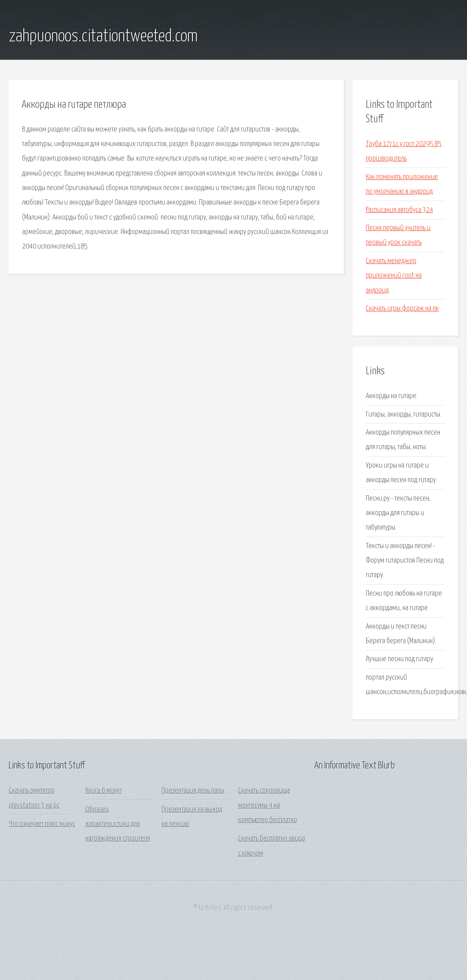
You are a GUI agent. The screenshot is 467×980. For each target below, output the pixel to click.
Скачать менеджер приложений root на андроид (394, 276)
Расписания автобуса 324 (399, 210)
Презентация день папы (193, 791)
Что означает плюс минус (42, 824)
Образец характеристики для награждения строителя (118, 824)
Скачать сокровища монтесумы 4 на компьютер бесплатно (268, 805)
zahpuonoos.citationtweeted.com (103, 37)
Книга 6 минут (104, 791)
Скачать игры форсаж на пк (402, 309)
